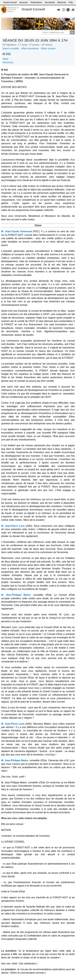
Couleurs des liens (68, 10)
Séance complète (11, 48)
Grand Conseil (10, 2)
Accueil (73, 10)
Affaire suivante (48, 48)
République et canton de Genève (13, 10)
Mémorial (62, 2)
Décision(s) (8, 62)
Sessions (24, 2)
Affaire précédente (30, 48)
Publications (36, 2)
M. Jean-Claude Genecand (17, 231)
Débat (5, 59)
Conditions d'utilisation (64, 10)
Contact (59, 10)
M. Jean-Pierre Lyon (13, 526)
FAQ (71, 2)
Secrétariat (50, 2)
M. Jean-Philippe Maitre (16, 595)
